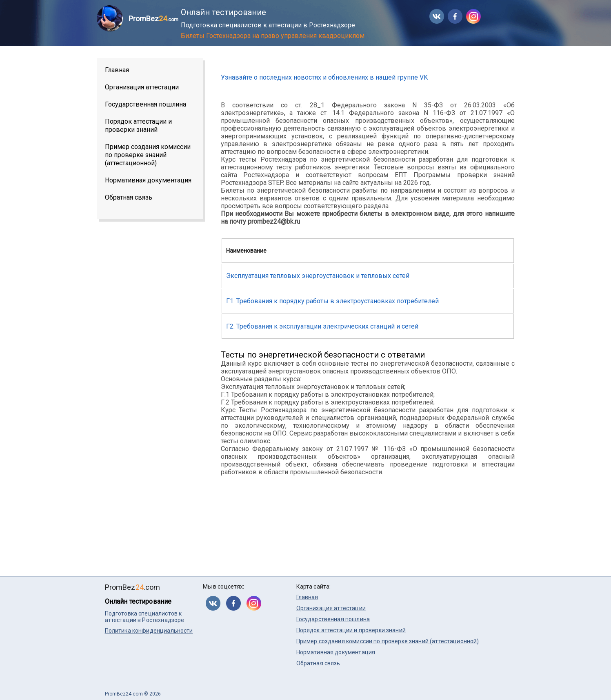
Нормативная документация (148, 180)
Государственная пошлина (146, 104)
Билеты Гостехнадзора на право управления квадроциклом (273, 36)
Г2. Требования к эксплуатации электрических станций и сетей (322, 326)
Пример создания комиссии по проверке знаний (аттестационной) (148, 155)
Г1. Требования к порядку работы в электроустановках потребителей (332, 301)
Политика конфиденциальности (149, 631)
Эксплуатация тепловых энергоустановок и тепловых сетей (318, 276)
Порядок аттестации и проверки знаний (138, 126)
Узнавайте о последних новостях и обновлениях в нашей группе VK (324, 77)
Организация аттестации (142, 87)
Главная (117, 70)
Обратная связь (129, 197)
